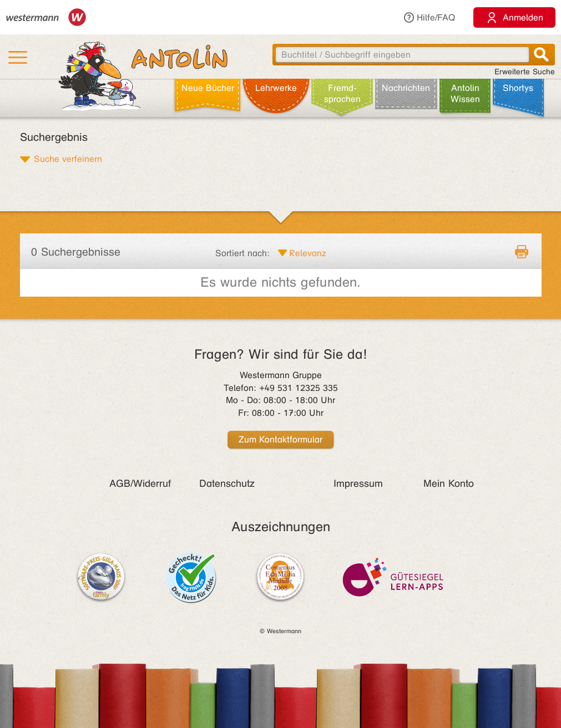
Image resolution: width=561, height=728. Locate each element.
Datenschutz (227, 483)
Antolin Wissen (465, 93)
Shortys (518, 88)
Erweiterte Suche (525, 72)
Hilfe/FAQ (429, 17)
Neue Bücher (208, 88)
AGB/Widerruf (140, 483)
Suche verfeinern (68, 159)
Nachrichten (406, 88)
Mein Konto (449, 483)
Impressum (358, 483)
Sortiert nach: (242, 253)
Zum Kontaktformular (280, 439)
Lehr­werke (276, 88)
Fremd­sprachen (342, 93)
